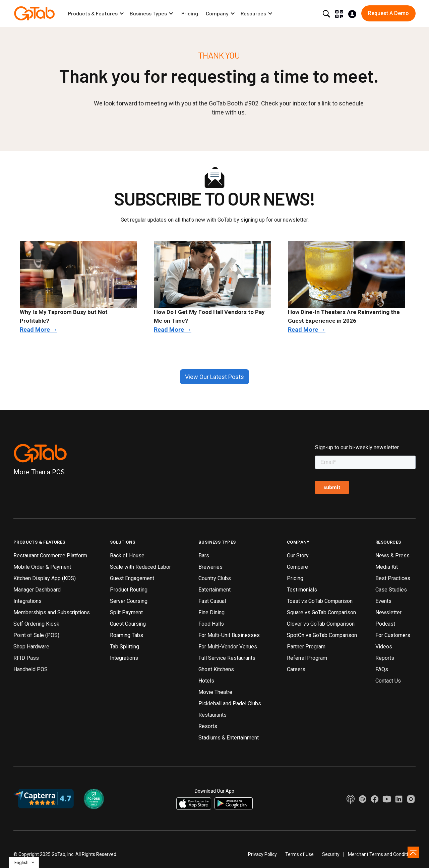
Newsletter (388, 612)
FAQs (382, 669)
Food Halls (211, 624)
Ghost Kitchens (216, 669)
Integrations (27, 601)
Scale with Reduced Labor (140, 567)
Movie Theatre (215, 692)
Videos (384, 647)
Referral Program (307, 658)
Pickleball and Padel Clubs (230, 703)
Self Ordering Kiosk (36, 624)
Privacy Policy (262, 854)
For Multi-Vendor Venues (228, 647)
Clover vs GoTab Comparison (321, 624)
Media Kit (387, 567)
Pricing (190, 13)
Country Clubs (215, 578)
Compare (297, 567)
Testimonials (302, 590)
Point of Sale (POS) (36, 635)
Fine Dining (211, 612)
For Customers (393, 635)
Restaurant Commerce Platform (50, 556)
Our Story (298, 556)
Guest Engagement (132, 578)
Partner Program (306, 647)
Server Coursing (129, 601)
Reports (385, 658)
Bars (204, 556)
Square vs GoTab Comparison (321, 612)
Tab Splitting (125, 647)
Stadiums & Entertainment (229, 738)
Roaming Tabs (127, 635)
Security (331, 854)
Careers (296, 669)
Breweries (210, 567)
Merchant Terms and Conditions (382, 854)
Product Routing (129, 590)
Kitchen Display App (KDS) (45, 578)
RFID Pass (26, 658)
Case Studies (391, 590)
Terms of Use (299, 854)
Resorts (208, 726)
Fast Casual (212, 601)
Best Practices (393, 578)
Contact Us (388, 681)
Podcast (385, 624)
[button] (96, 13)
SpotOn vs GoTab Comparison (322, 635)
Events (383, 601)
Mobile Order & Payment (42, 567)
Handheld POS (30, 669)
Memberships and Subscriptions (52, 612)
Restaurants (212, 715)
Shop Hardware (31, 647)
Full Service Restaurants (227, 658)
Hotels (206, 681)
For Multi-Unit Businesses (229, 635)
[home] (34, 13)
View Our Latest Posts (214, 377)
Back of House (127, 556)
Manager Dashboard (37, 590)
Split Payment (126, 612)
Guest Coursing (128, 624)
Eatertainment (214, 590)
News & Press (392, 556)
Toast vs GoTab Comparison (320, 601)
